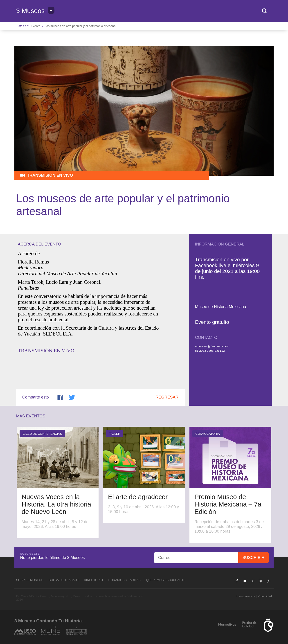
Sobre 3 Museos (30, 580)
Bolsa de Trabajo (64, 580)
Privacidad (265, 596)
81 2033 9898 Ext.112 (210, 351)
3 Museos (30, 11)
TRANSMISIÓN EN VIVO (46, 351)
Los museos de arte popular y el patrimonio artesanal (80, 26)
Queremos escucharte (166, 580)
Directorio (93, 580)
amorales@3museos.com (212, 346)
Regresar (167, 397)
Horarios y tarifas (125, 580)
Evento (36, 26)
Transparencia (245, 596)
